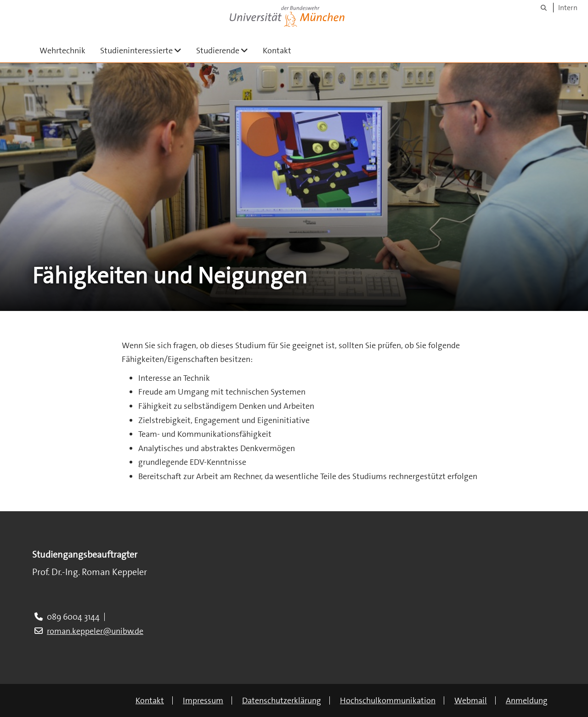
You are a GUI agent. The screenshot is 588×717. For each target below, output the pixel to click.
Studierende (226, 50)
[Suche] (544, 8)
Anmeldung (527, 700)
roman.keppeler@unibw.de (95, 631)
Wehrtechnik (62, 51)
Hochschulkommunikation (388, 700)
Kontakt (277, 51)
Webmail (471, 700)
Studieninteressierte (144, 50)
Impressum (203, 700)
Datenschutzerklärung (282, 700)
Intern (568, 8)
